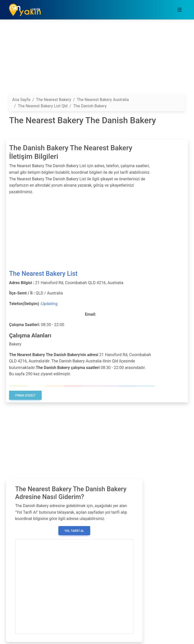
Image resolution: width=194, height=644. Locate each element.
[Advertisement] (97, 59)
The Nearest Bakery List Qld (43, 106)
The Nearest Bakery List (43, 274)
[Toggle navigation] (180, 10)
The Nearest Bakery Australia (103, 100)
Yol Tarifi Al (74, 531)
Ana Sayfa (21, 100)
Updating (50, 304)
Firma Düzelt (25, 395)
